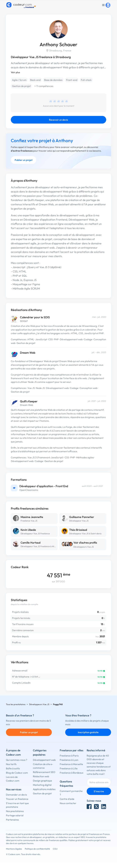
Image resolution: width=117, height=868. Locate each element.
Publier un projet (24, 160)
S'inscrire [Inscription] (99, 791)
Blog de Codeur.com (17, 773)
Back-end (35, 80)
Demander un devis (16, 795)
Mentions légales (14, 849)
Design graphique (42, 781)
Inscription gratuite (88, 732)
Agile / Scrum (19, 80)
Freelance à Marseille (71, 764)
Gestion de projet (21, 86)
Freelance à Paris (69, 756)
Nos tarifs (11, 764)
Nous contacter (68, 803)
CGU (55, 849)
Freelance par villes (72, 750)
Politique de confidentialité (37, 849)
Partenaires (12, 820)
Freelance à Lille (69, 768)
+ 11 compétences (44, 86)
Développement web (44, 760)
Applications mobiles (44, 789)
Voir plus (15, 72)
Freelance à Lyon (69, 760)
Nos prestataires (15, 811)
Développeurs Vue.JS (84, 547)
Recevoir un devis (58, 120)
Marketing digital (42, 785)
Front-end (72, 80)
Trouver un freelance (17, 799)
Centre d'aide (67, 799)
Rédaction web (41, 776)
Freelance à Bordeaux (72, 773)
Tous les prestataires (16, 704)
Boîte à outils (13, 768)
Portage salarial (15, 815)
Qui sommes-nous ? (17, 760)
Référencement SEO (44, 772)
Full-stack (86, 80)
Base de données (53, 80)
